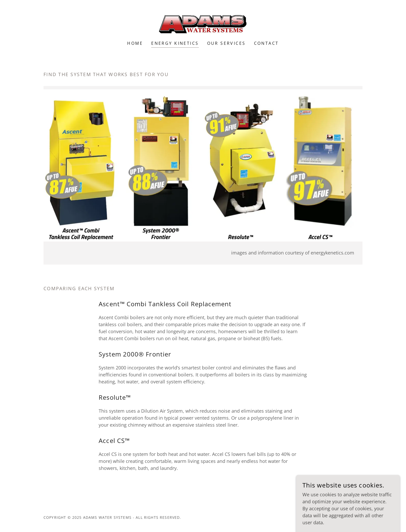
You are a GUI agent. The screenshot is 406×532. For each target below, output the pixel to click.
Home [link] (135, 43)
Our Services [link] (226, 43)
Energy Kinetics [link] (175, 43)
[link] (203, 24)
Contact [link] (266, 43)
